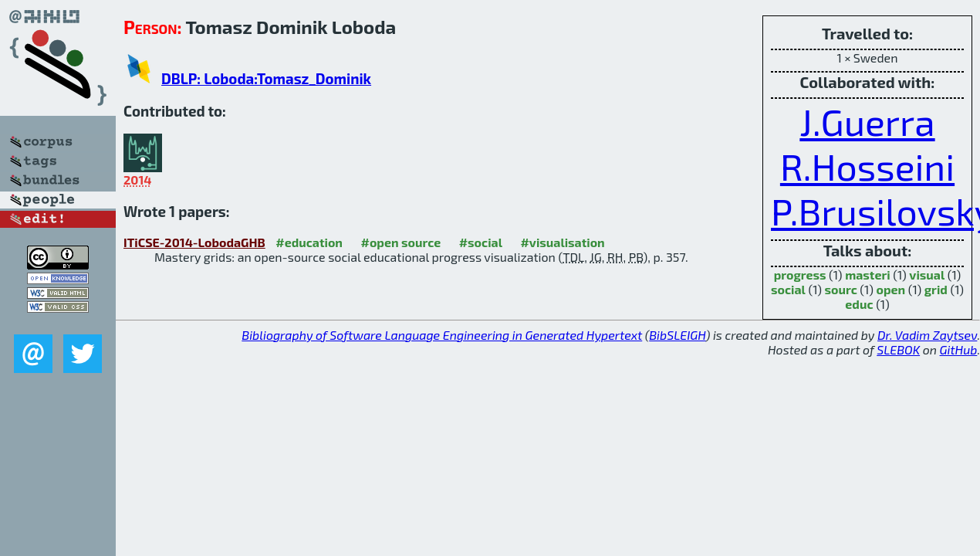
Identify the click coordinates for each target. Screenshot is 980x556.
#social (481, 242)
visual (927, 275)
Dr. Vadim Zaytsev (927, 335)
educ (859, 304)
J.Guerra (867, 121)
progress (800, 275)
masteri (868, 275)
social (788, 289)
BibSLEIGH (677, 335)
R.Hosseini (867, 166)
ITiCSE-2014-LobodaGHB (194, 242)
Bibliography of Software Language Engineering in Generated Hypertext (442, 335)
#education (309, 242)
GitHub (959, 349)
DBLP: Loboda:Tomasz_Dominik (266, 78)
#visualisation (562, 242)
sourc (841, 289)
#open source (400, 242)
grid (936, 289)
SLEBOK (898, 349)
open (890, 289)
